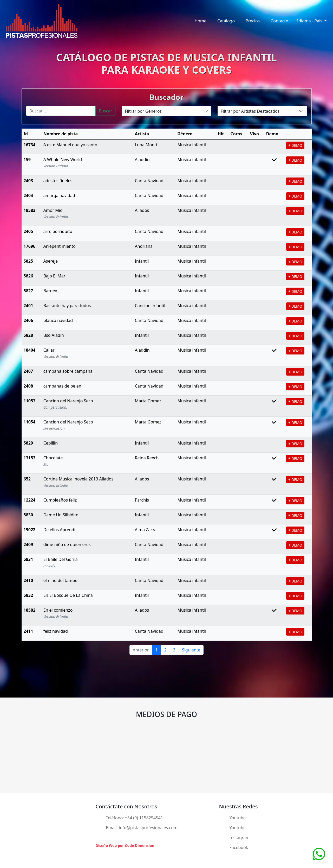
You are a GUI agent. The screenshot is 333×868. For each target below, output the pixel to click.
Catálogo (226, 21)
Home (200, 21)
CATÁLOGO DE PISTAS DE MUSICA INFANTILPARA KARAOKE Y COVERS (166, 63)
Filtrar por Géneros (143, 111)
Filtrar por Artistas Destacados (250, 111)
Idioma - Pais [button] (310, 21)
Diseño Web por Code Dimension (125, 845)
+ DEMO (295, 145)
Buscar (105, 111)
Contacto (279, 21)
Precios (253, 21)
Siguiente (191, 650)
